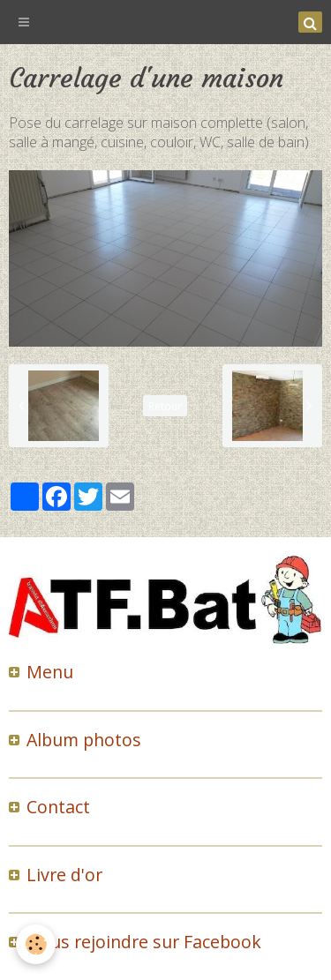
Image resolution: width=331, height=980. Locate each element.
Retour (165, 406)
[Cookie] (36, 944)
